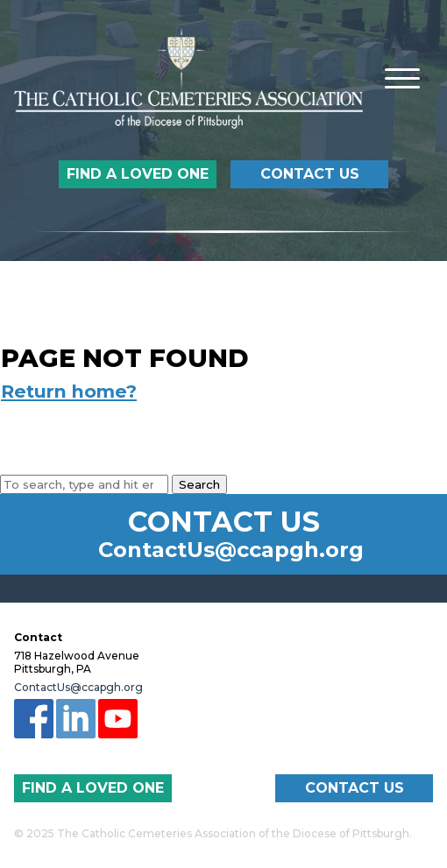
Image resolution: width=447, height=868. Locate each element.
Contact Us (310, 174)
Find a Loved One (138, 174)
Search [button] (199, 484)
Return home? (69, 391)
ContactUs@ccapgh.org (231, 550)
